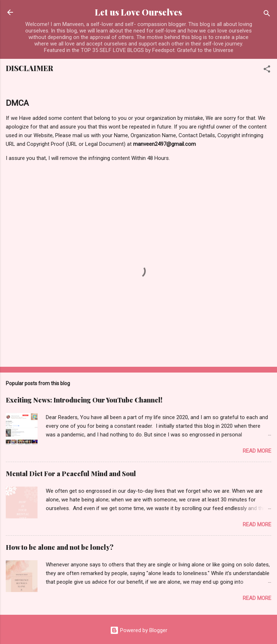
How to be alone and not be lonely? (60, 547)
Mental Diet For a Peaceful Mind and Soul (71, 474)
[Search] (267, 15)
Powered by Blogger (139, 630)
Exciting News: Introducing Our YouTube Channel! (84, 400)
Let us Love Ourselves (138, 12)
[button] (267, 70)
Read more (257, 451)
